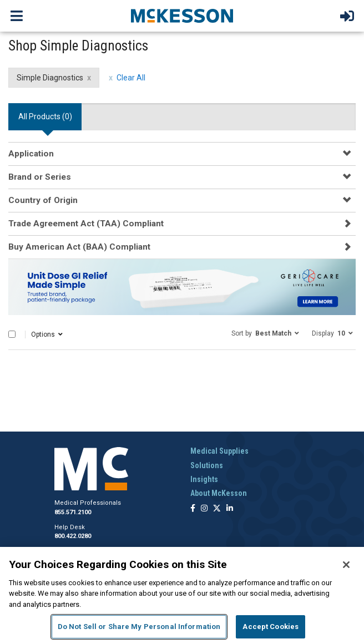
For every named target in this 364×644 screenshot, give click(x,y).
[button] (265, 333)
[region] (182, 595)
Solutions (207, 465)
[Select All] (12, 334)
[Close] (346, 565)
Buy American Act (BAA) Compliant (79, 247)
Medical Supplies (219, 451)
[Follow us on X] (217, 509)
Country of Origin (43, 200)
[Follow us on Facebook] (193, 509)
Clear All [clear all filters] (131, 78)
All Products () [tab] (45, 116)
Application (31, 154)
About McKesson (219, 493)
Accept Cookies (271, 627)
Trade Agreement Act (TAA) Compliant (86, 224)
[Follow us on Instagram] (204, 509)
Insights (204, 479)
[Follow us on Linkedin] (230, 509)
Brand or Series (40, 177)
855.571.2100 (73, 512)
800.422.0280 (73, 536)
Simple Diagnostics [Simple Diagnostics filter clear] (50, 78)
